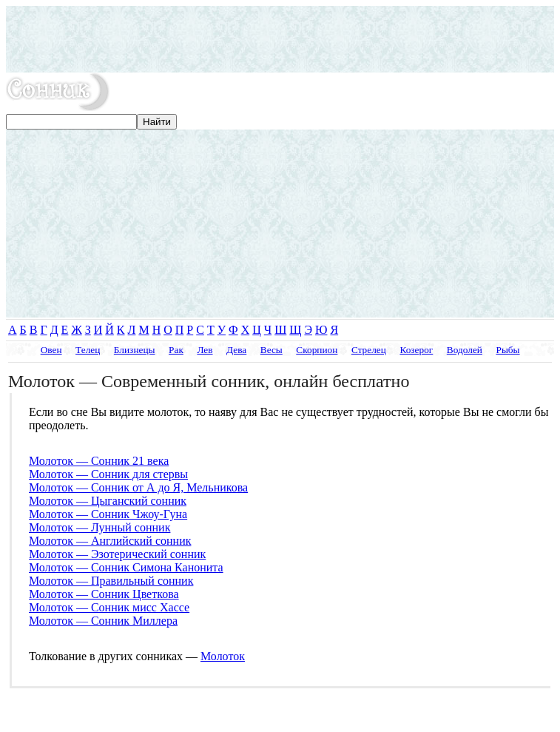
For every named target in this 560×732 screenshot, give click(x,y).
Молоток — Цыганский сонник (108, 501)
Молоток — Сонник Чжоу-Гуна (108, 514)
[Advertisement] (280, 39)
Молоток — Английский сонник (110, 541)
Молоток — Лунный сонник (99, 527)
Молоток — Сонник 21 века (99, 461)
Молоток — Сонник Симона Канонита (126, 567)
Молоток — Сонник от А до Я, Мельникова (138, 487)
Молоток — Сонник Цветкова (104, 594)
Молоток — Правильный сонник (111, 581)
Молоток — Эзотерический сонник (117, 554)
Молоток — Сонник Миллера (103, 621)
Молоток (223, 656)
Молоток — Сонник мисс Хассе (109, 607)
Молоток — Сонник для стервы (108, 474)
